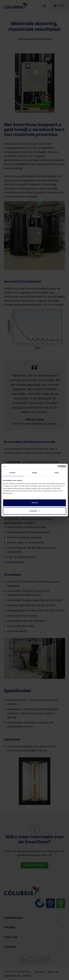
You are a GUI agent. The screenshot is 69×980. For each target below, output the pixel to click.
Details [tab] (34, 473)
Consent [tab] (12, 473)
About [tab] (57, 473)
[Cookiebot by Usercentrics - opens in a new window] (52, 467)
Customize (35, 511)
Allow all (35, 503)
